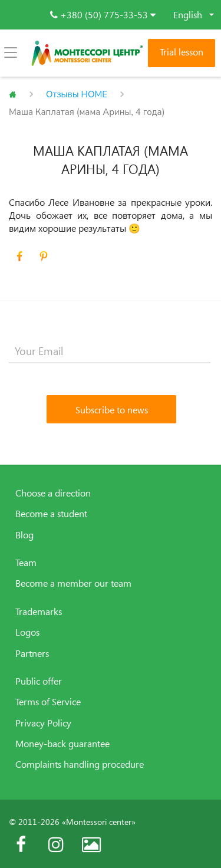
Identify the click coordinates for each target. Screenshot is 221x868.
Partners (32, 653)
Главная (13, 94)
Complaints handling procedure (80, 764)
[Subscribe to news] (111, 409)
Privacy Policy (43, 723)
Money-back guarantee (62, 744)
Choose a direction (53, 493)
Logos (27, 632)
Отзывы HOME (77, 94)
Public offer (39, 681)
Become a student (51, 514)
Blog (24, 535)
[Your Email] (110, 351)
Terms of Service (48, 702)
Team (26, 563)
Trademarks (39, 611)
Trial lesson (182, 52)
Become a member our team (73, 583)
